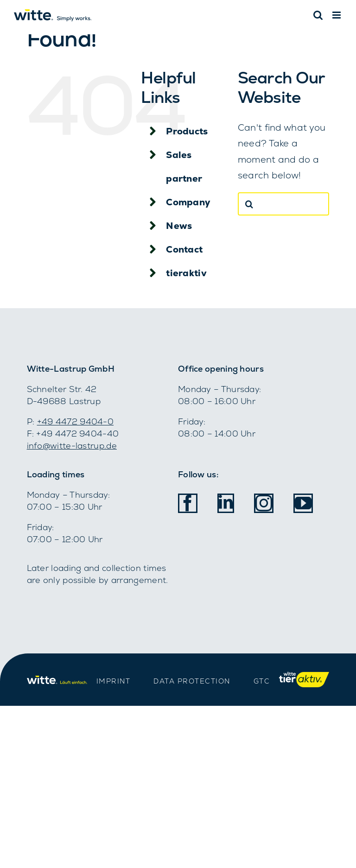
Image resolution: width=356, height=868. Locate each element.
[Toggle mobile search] (318, 15)
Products (187, 131)
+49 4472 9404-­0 (76, 421)
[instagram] (264, 503)
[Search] (249, 204)
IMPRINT (114, 681)
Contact (184, 249)
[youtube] (303, 503)
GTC (262, 681)
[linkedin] (226, 502)
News (179, 226)
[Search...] (284, 204)
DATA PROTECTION (192, 681)
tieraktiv (186, 273)
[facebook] (188, 503)
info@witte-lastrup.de (72, 446)
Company (188, 202)
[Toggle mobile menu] (337, 15)
